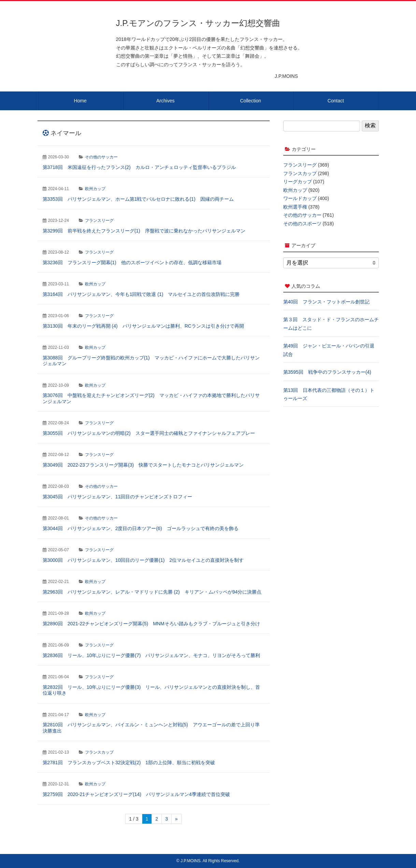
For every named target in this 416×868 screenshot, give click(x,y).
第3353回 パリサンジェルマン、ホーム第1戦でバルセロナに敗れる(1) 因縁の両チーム (138, 199)
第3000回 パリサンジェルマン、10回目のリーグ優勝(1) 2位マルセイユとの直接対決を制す (143, 560)
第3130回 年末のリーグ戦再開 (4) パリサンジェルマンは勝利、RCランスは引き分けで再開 (143, 326)
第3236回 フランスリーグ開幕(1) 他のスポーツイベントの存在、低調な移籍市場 (132, 262)
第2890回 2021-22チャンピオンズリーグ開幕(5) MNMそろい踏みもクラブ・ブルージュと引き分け (151, 624)
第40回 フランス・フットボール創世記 (327, 302)
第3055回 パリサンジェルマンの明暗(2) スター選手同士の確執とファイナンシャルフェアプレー (149, 433)
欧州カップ (95, 189)
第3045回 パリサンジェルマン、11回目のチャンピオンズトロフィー (118, 497)
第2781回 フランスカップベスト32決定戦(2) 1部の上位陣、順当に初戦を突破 (129, 763)
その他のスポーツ (302, 224)
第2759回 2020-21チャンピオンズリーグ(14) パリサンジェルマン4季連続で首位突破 (136, 794)
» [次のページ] (176, 819)
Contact (336, 101)
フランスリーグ (99, 220)
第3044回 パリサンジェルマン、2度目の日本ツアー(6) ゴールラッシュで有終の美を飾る (141, 528)
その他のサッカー (101, 157)
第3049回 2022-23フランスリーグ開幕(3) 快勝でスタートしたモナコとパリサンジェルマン (143, 465)
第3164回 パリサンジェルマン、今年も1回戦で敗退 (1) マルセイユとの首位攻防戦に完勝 (141, 294)
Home (80, 101)
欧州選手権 (295, 207)
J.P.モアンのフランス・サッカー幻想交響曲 (198, 23)
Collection (251, 101)
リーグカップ (298, 182)
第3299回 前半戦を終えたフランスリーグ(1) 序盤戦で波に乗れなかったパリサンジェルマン (144, 231)
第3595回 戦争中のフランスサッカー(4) (327, 372)
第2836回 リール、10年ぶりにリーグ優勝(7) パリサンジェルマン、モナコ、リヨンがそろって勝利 (152, 655)
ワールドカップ (300, 198)
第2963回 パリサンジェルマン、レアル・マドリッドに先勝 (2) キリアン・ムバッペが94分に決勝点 (152, 592)
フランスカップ (99, 752)
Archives (166, 101)
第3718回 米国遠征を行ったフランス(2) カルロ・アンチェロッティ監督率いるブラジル (139, 167)
